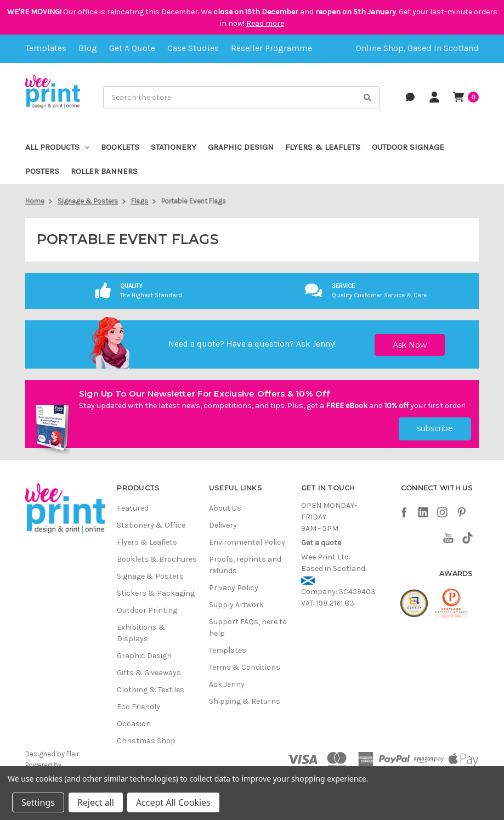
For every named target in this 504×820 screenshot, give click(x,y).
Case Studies (193, 48)
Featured (133, 508)
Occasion (134, 724)
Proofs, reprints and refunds (245, 565)
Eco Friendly (138, 707)
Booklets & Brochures (157, 559)
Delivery (223, 525)
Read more (265, 23)
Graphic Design (241, 147)
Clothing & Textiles (151, 690)
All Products (57, 147)
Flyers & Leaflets (323, 147)
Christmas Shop (146, 741)
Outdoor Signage (408, 147)
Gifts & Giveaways (149, 673)
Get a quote (132, 48)
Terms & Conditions (245, 667)
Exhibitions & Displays (141, 633)
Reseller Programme (271, 48)
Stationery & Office (151, 525)
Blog (88, 48)
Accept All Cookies (173, 802)
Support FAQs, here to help (248, 627)
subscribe (435, 428)
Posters (42, 171)
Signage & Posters (150, 576)
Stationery (174, 147)
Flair (73, 754)
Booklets (120, 147)
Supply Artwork (236, 605)
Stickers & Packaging (156, 593)
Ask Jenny (315, 344)
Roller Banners (104, 171)
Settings (38, 802)
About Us (225, 508)
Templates (46, 48)
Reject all (96, 802)
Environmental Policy (247, 542)
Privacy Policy (234, 588)
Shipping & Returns (245, 701)
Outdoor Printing (147, 610)
